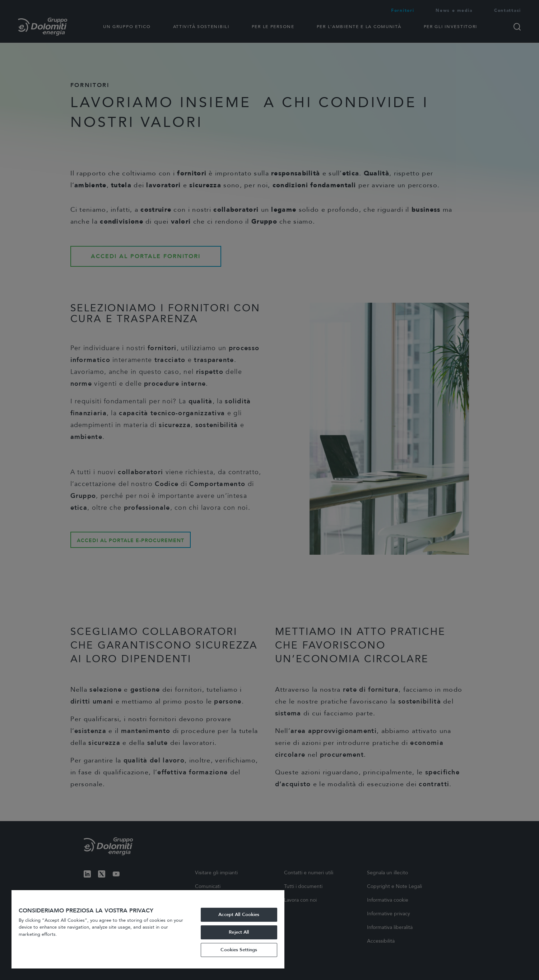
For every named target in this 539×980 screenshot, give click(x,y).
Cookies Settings (239, 950)
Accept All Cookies (239, 915)
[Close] (277, 898)
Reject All (239, 932)
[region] (148, 929)
